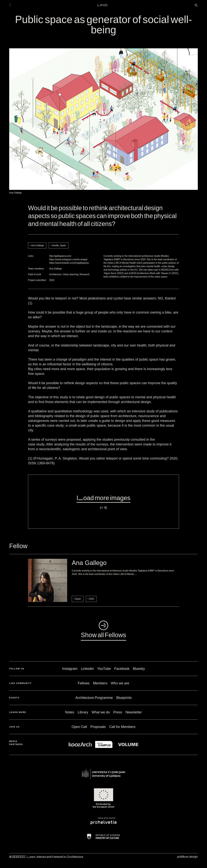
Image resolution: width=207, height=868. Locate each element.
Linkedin (87, 669)
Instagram (70, 669)
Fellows (84, 683)
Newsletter (134, 712)
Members (100, 683)
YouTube (104, 669)
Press (118, 712)
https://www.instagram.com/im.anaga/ (68, 259)
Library (83, 712)
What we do (101, 712)
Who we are (120, 683)
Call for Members (122, 727)
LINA (103, 5)
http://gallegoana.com (60, 256)
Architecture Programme (94, 698)
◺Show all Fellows (103, 630)
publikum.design (187, 857)
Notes (70, 712)
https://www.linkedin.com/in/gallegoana (69, 263)
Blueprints (124, 698)
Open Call (79, 727)
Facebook (122, 669)
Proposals (98, 727)
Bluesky (139, 669)
